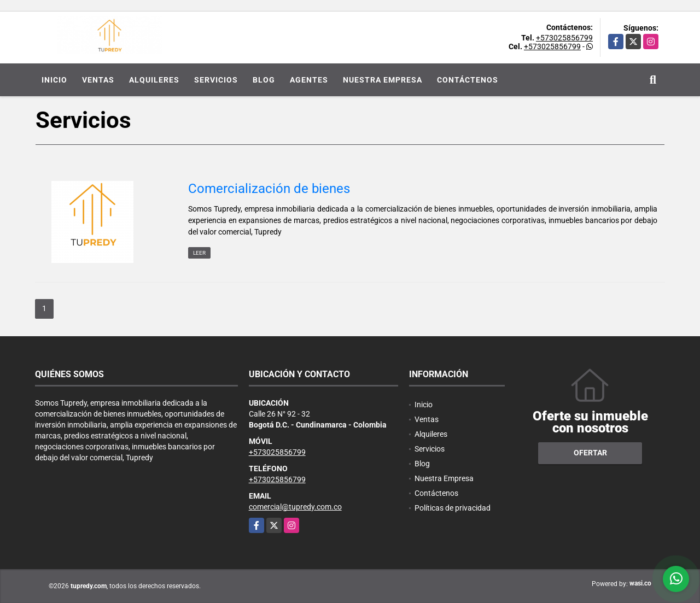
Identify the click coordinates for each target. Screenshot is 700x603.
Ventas (98, 80)
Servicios (216, 80)
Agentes (309, 80)
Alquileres (154, 80)
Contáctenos (468, 80)
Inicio (54, 80)
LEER (199, 253)
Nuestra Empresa (383, 80)
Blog (264, 80)
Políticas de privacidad (453, 508)
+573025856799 (564, 38)
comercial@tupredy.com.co (295, 507)
